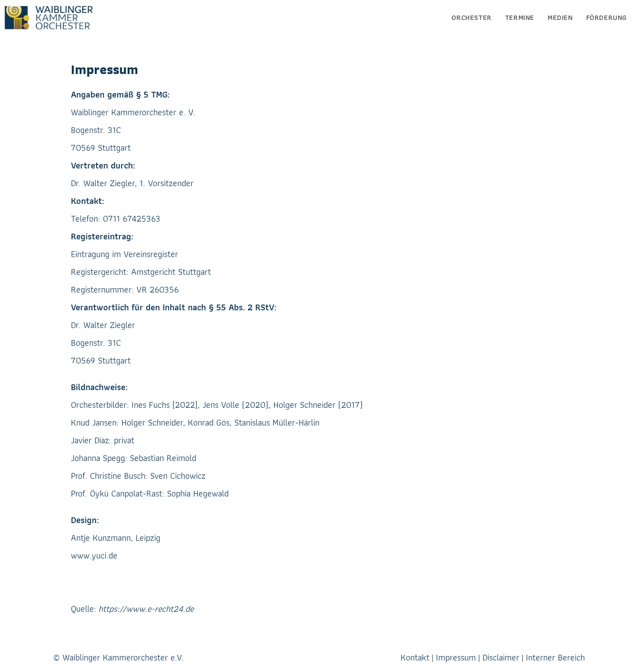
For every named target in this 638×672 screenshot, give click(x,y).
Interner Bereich (555, 657)
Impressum (456, 657)
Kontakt (415, 657)
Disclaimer (501, 657)
